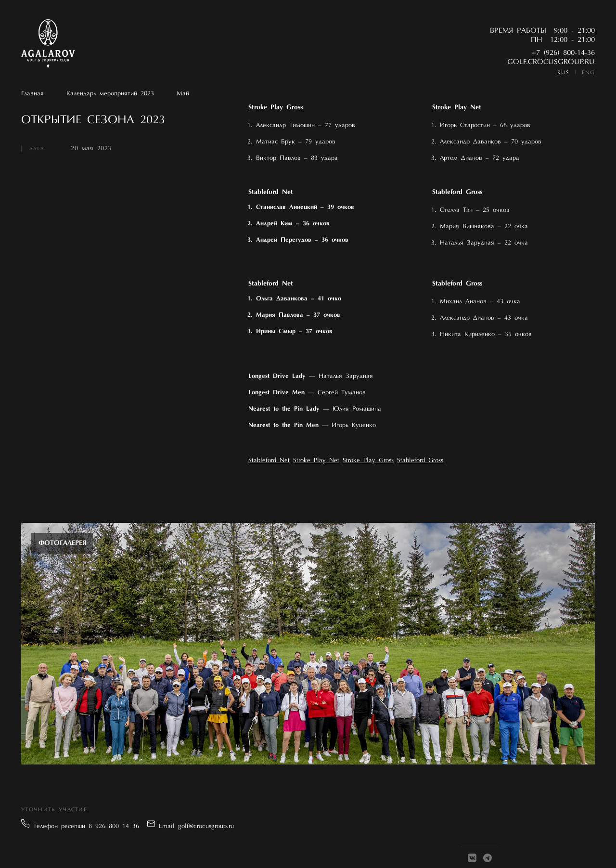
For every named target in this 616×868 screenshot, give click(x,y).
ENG (588, 73)
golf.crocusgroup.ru (551, 62)
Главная (32, 94)
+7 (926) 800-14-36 (563, 53)
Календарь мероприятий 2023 (110, 94)
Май (183, 94)
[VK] (472, 858)
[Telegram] (488, 858)
